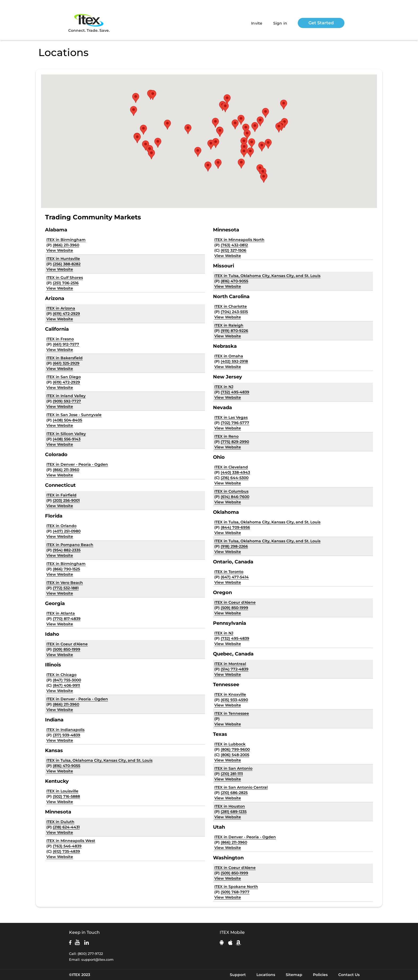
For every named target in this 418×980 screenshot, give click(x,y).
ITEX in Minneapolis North (239, 240)
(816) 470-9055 (67, 766)
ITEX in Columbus (231, 491)
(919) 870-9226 (234, 331)
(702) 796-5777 (235, 423)
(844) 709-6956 (235, 527)
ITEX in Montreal (230, 664)
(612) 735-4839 (66, 851)
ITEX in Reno (226, 436)
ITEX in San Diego (64, 377)
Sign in (280, 23)
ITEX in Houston (230, 806)
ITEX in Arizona (61, 308)
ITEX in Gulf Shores (65, 278)
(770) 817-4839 (67, 619)
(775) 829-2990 (235, 442)
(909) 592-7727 (67, 401)
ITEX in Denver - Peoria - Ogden (77, 464)
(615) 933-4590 (234, 700)
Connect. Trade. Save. (89, 23)
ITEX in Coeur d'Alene (67, 644)
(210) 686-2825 (234, 793)
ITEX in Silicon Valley (66, 434)
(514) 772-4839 (235, 669)
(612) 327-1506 (234, 250)
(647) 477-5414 (235, 577)
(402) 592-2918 (234, 361)
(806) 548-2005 (235, 755)
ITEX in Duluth (60, 822)
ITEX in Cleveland (231, 467)
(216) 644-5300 (235, 478)
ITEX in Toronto (229, 572)
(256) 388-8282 (67, 264)
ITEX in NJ (224, 387)
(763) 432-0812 (234, 245)
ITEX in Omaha (229, 356)
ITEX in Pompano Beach (70, 545)
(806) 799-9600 (235, 749)
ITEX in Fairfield (61, 495)
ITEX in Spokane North (236, 887)
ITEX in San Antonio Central (241, 787)
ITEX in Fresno (60, 339)
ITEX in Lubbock (230, 744)
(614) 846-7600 (235, 497)
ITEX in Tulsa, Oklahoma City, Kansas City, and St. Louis (99, 760)
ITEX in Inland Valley (66, 396)
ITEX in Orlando (61, 526)
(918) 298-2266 (234, 546)
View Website (60, 250)
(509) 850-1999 (67, 649)
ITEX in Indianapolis (65, 730)
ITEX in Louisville (62, 791)
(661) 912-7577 (66, 344)
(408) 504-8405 (67, 420)
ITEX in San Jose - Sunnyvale (74, 415)
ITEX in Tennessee (232, 713)
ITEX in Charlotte (231, 306)
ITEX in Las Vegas (231, 417)
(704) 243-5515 (234, 312)
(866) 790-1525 (66, 569)
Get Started (321, 23)
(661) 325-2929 (66, 363)
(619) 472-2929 (66, 314)
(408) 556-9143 (67, 439)
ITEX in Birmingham (66, 240)
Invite (257, 23)
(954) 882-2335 (67, 550)
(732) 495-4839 (235, 392)
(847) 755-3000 (67, 680)
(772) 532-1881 (66, 588)
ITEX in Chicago (61, 675)
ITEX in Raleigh (229, 325)
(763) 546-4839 (67, 846)
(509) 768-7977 (235, 892)
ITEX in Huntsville (63, 259)
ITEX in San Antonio (233, 768)
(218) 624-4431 (66, 827)
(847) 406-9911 (66, 685)
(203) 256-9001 (66, 500)
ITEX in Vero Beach (65, 583)
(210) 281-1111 (232, 774)
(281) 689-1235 (234, 812)
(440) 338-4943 (235, 472)
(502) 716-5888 (66, 796)
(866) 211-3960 (66, 245)
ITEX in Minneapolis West (71, 841)
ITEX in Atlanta (61, 613)
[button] (244, 152)
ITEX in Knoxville (230, 694)
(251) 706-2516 (66, 283)
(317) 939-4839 (67, 735)
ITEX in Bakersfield (65, 358)
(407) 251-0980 (67, 531)
